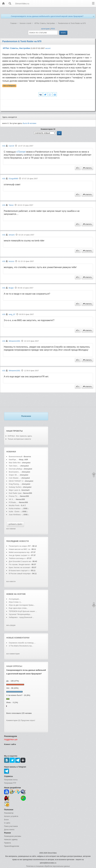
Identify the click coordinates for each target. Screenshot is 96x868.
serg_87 (12, 314)
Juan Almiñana (15, 515)
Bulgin (11, 288)
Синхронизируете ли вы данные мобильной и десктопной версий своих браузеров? (47, 16)
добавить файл (15, 524)
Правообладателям (12, 846)
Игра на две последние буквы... (22, 605)
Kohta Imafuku (15, 508)
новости (24, 541)
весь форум (11, 625)
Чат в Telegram (9, 86)
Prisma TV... (14, 496)
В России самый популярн (20, 574)
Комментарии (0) (13, 720)
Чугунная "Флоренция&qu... (20, 614)
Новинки (11, 452)
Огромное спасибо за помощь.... (22, 643)
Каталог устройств (11, 816)
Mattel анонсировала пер (19, 552)
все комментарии (13, 654)
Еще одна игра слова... (18, 608)
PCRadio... (13, 502)
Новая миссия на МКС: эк (19, 549)
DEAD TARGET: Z (16, 481)
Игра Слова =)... (15, 602)
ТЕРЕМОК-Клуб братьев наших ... (23, 611)
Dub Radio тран (15, 493)
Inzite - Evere (14, 512)
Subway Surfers (15, 487)
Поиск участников (11, 826)
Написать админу (11, 840)
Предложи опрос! (28, 720)
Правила (7, 843)
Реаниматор (9, 813)
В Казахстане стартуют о (19, 570)
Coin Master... (14, 478)
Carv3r (11, 146)
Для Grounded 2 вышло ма (20, 561)
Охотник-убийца (15, 469)
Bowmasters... (14, 472)
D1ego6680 (13, 179)
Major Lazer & (15, 490)
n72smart (21, 152)
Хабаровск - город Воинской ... (21, 617)
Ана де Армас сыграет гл (19, 555)
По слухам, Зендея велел (19, 564)
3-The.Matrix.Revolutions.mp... (21, 646)
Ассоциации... (15, 599)
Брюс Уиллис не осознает (19, 567)
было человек (30, 123)
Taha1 (11, 205)
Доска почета (9, 830)
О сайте (7, 823)
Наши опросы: (14, 666)
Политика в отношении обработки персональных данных (48, 866)
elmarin (12, 235)
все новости (11, 581)
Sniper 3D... (14, 475)
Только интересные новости (19, 439)
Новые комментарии (18, 638)
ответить (87, 168)
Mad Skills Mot (15, 463)
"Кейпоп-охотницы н (17, 558)
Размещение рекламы (13, 836)
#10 (4, 146)
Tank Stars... (14, 466)
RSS (53, 29)
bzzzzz (11, 261)
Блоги (6, 820)
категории (45, 29)
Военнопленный (16, 457)
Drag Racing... (15, 484)
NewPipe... (13, 460)
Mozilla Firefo (14, 505)
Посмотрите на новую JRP (20, 546)
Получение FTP (10, 783)
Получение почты (11, 780)
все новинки (11, 529)
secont (48, 48)
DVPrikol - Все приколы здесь (20, 436)
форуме (21, 594)
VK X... (12, 499)
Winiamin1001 (14, 341)
